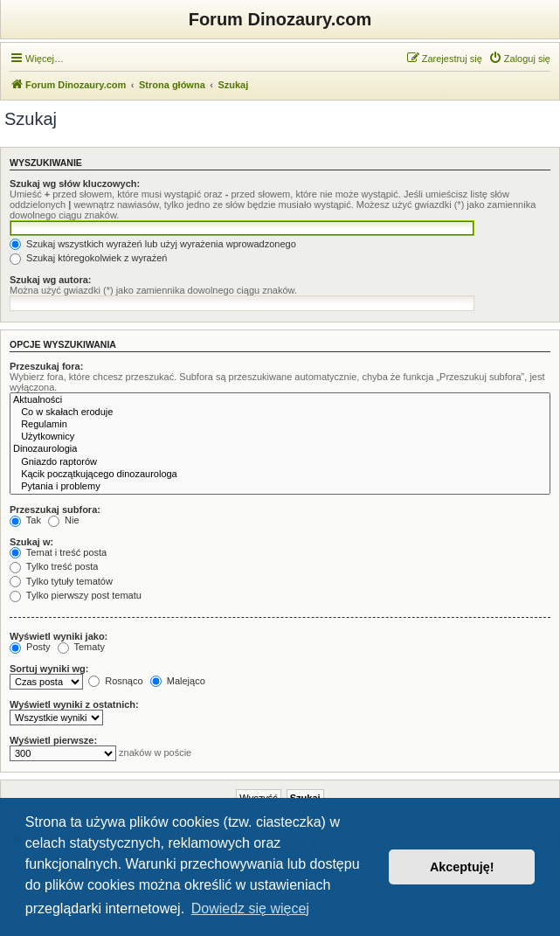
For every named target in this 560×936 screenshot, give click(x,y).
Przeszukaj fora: (46, 366)
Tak (25, 520)
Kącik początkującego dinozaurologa (280, 475)
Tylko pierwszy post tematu (76, 595)
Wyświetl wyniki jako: (59, 636)
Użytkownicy (280, 437)
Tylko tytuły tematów (61, 581)
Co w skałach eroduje (280, 413)
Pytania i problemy (280, 487)
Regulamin (280, 425)
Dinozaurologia (280, 449)
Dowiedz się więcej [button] (250, 908)
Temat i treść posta (58, 552)
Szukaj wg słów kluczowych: (75, 184)
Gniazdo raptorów (280, 462)
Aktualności (280, 400)
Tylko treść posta (54, 566)
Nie (64, 520)
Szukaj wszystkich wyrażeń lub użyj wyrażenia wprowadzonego (153, 244)
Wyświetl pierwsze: (53, 740)
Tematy (81, 647)
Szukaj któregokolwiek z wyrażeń (88, 258)
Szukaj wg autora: (51, 280)
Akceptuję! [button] (462, 867)
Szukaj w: (31, 542)
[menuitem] (519, 59)
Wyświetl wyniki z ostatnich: (74, 704)
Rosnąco (115, 681)
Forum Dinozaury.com (280, 19)
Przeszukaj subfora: (55, 510)
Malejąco (178, 681)
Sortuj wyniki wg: (49, 669)
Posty (30, 647)
